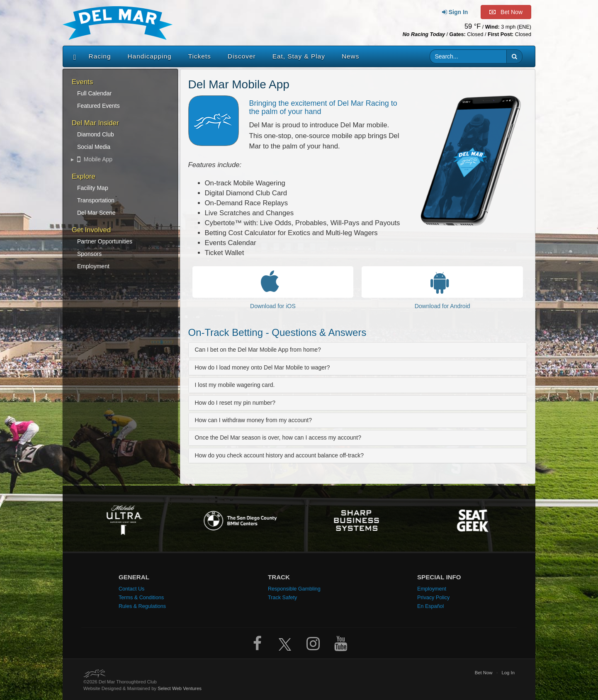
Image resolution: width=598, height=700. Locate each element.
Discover (242, 56)
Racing (100, 56)
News (350, 56)
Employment (93, 266)
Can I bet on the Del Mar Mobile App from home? (258, 350)
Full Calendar (94, 93)
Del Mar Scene (96, 213)
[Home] (73, 56)
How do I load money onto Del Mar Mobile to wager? (263, 367)
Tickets (200, 56)
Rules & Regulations (142, 606)
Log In (508, 673)
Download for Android (442, 306)
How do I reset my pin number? (235, 403)
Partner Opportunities (105, 241)
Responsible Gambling (294, 589)
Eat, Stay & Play (299, 56)
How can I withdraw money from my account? (253, 420)
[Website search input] (468, 56)
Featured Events (98, 106)
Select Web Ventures (180, 688)
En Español (430, 606)
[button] (514, 56)
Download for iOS (273, 306)
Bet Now (484, 673)
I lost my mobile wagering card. (235, 385)
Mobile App (95, 159)
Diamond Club (96, 134)
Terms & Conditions (141, 598)
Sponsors (89, 254)
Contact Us (131, 589)
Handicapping (150, 56)
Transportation (96, 200)
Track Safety (282, 598)
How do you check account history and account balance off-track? (280, 455)
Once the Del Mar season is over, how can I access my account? (278, 437)
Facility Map (93, 188)
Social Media (94, 147)
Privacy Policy (433, 598)
